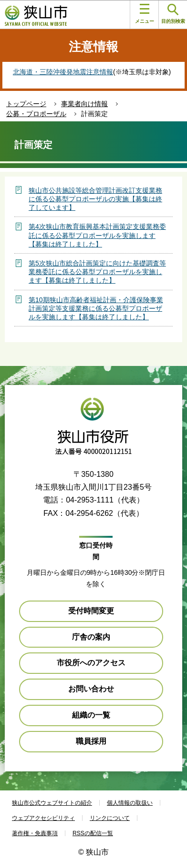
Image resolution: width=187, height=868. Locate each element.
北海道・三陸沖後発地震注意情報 (63, 72)
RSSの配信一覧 (93, 833)
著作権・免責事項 (35, 833)
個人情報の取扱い (130, 803)
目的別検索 (173, 14)
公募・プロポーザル (36, 114)
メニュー (145, 14)
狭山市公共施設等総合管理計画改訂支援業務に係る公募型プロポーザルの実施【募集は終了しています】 (95, 199)
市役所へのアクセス (91, 663)
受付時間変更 (91, 611)
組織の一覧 (91, 715)
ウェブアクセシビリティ (43, 818)
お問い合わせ (91, 689)
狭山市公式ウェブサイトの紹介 (52, 803)
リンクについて (110, 818)
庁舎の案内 (91, 637)
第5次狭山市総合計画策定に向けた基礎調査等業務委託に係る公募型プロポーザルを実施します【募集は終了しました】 (97, 272)
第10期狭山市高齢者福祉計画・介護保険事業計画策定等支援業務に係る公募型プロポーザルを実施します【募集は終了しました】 (96, 308)
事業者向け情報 (84, 104)
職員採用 (91, 741)
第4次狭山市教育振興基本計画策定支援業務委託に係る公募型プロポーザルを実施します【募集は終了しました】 (97, 235)
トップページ (26, 104)
